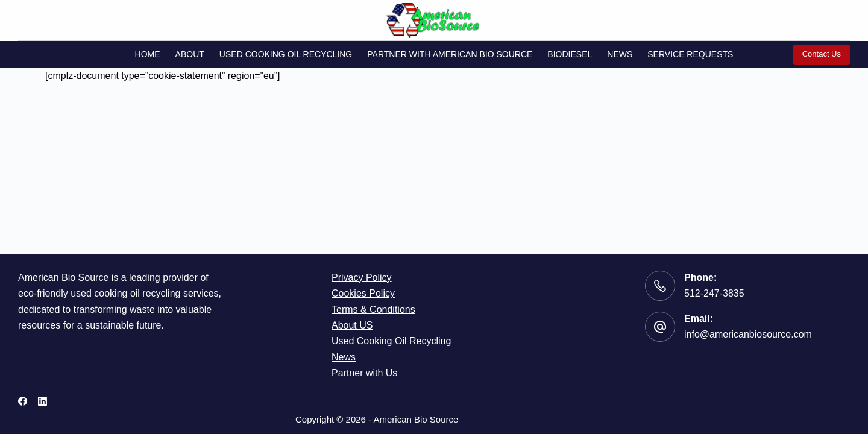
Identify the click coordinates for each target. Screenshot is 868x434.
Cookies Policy (363, 293)
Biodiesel (570, 54)
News (620, 54)
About (190, 54)
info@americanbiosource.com (748, 334)
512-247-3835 (714, 293)
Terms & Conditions (373, 310)
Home (148, 54)
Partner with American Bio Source (450, 54)
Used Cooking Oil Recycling (286, 54)
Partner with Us (364, 373)
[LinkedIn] (42, 401)
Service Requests (690, 54)
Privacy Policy (362, 278)
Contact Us (822, 54)
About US (352, 325)
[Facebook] (23, 401)
